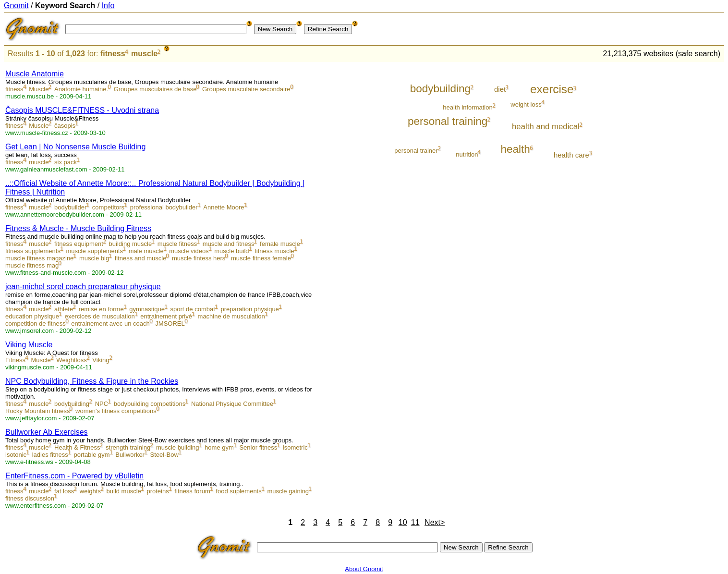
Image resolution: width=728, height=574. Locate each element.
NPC (102, 404)
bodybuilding (72, 404)
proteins (158, 491)
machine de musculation (231, 316)
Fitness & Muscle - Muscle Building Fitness (78, 228)
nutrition (467, 154)
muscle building (178, 447)
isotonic (16, 455)
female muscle (280, 244)
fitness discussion (30, 498)
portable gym (91, 455)
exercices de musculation (100, 316)
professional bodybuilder (164, 207)
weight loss (526, 104)
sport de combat (193, 309)
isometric (295, 447)
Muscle (39, 89)
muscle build (231, 251)
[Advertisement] (684, 208)
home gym (219, 447)
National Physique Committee (232, 404)
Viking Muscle (29, 345)
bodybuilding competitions (150, 404)
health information (467, 107)
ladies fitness (50, 455)
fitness (113, 54)
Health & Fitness (77, 447)
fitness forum (192, 491)
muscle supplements (95, 251)
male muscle (146, 251)
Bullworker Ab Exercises (47, 432)
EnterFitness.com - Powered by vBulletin (74, 476)
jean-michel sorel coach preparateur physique (83, 287)
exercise (552, 89)
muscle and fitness (229, 244)
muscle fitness (177, 244)
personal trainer (416, 151)
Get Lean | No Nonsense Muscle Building (75, 147)
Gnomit (16, 6)
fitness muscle (274, 251)
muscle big (94, 258)
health (516, 149)
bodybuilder (70, 207)
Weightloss (71, 360)
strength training (128, 447)
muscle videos (189, 251)
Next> (435, 522)
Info (108, 6)
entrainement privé (166, 316)
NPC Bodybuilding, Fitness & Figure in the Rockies (92, 381)
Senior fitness (258, 447)
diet (500, 89)
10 (403, 522)
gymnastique (147, 309)
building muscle (131, 244)
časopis (65, 126)
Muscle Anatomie (35, 74)
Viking (101, 360)
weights (90, 491)
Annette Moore (224, 207)
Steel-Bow (164, 455)
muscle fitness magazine (39, 258)
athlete (64, 309)
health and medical (546, 127)
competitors (108, 207)
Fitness (15, 360)
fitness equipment (79, 244)
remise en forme (101, 309)
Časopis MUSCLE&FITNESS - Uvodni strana (82, 110)
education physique (32, 316)
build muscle (124, 491)
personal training (448, 121)
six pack (66, 162)
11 (415, 522)
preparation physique (249, 309)
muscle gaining (288, 491)
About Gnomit (364, 569)
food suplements (238, 491)
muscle (144, 54)
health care (571, 155)
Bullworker (130, 455)
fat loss (64, 491)
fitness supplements (33, 251)
